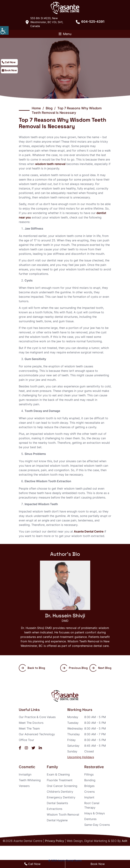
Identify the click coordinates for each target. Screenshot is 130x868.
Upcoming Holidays (81, 757)
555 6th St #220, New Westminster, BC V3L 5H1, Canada (44, 22)
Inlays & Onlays (94, 813)
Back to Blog (33, 668)
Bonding (90, 780)
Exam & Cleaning (58, 774)
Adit (125, 841)
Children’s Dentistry (60, 792)
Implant (89, 797)
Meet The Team (29, 728)
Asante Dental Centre (89, 531)
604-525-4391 (90, 22)
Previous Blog (75, 668)
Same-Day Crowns (97, 825)
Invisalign (25, 774)
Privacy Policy (55, 841)
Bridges (89, 786)
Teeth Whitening (30, 780)
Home (36, 108)
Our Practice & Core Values (37, 717)
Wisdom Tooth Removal (63, 814)
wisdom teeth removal (50, 164)
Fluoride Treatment (60, 780)
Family (52, 767)
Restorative (94, 767)
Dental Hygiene (57, 820)
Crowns (89, 792)
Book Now (9, 70)
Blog (49, 108)
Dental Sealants (57, 803)
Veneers (24, 786)
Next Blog (102, 668)
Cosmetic (27, 767)
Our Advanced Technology (37, 734)
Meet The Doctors (31, 723)
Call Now (9, 62)
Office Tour (26, 740)
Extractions (55, 809)
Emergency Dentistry (61, 797)
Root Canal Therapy (92, 805)
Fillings (89, 774)
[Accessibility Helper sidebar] (4, 30)
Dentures (90, 819)
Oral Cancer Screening (62, 786)
